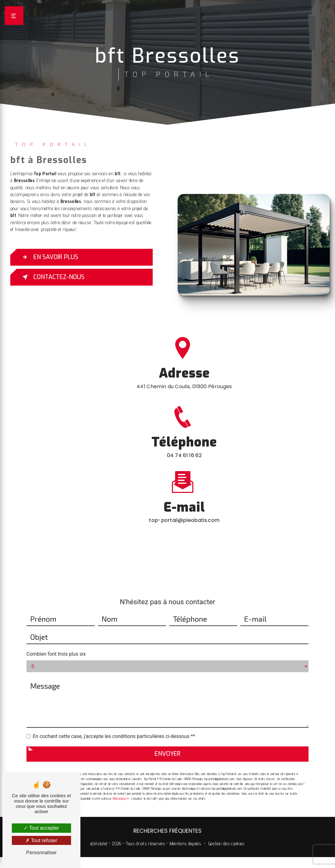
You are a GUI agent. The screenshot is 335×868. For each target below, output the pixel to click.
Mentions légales (185, 844)
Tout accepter (41, 828)
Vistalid (101, 844)
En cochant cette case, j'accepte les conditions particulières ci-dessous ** (114, 728)
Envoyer (167, 746)
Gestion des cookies (227, 844)
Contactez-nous (52, 277)
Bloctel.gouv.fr (121, 790)
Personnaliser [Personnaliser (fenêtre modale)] (41, 853)
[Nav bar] (14, 16)
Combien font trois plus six (56, 646)
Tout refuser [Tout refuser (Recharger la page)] (41, 840)
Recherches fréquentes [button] (167, 831)
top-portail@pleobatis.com (184, 512)
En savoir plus (49, 257)
